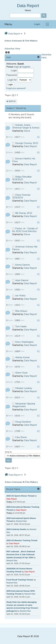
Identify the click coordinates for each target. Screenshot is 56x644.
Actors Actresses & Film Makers (21, 41)
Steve (27, 131)
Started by (21, 108)
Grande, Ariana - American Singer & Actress (26, 126)
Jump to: (9, 452)
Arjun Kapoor (22, 280)
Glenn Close (21, 373)
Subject (10, 108)
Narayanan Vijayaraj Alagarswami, (24, 405)
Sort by (11, 101)
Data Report (28, 6)
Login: (14, 71)
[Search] (25, 16)
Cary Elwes (21, 437)
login (17, 67)
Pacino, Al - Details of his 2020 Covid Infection (25, 230)
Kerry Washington (24, 342)
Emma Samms (23, 265)
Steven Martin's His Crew (24, 160)
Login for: (12, 80)
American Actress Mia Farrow (25, 248)
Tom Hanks (21, 327)
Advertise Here (12, 49)
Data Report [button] (14, 34)
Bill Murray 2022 (24, 213)
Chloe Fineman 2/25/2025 (21, 196)
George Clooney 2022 (27, 143)
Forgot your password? (16, 88)
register (26, 67)
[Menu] (47, 24)
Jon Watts (20, 296)
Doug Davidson (23, 422)
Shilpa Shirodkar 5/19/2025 (22, 178)
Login (37, 24)
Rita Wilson (21, 311)
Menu (8, 24)
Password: (12, 75)
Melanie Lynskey (24, 388)
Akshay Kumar (22, 357)
